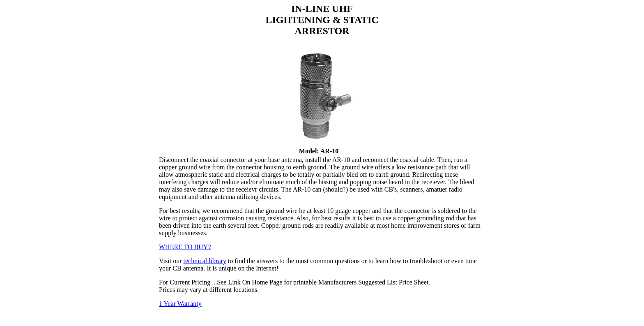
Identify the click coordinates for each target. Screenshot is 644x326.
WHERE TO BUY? (185, 247)
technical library (205, 261)
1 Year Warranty (180, 304)
